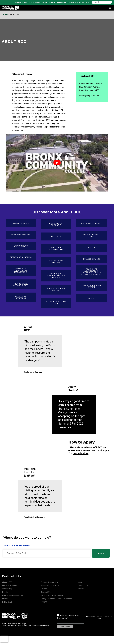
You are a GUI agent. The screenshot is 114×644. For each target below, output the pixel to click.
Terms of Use (46, 592)
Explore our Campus (33, 372)
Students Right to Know (50, 585)
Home (5, 15)
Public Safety (7, 602)
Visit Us (81, 589)
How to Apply (81, 442)
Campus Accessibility (49, 582)
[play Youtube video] (57, 163)
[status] (47, 553)
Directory (6, 592)
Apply (80, 582)
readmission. (80, 453)
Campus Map (7, 589)
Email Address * (63, 618)
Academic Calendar (10, 585)
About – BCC (7, 582)
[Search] (102, 2)
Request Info (83, 585)
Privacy (44, 589)
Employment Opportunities (13, 595)
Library (5, 599)
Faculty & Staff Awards (35, 517)
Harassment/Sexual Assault (52, 595)
